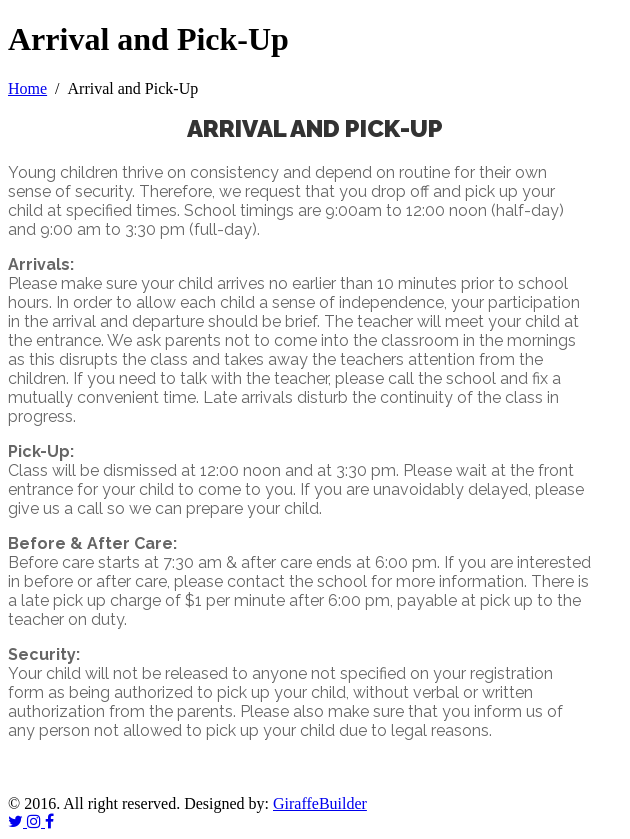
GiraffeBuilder (320, 803)
